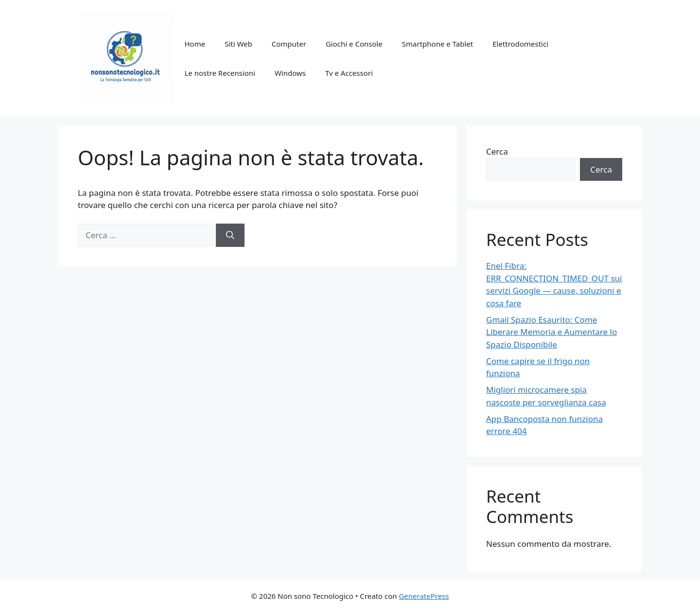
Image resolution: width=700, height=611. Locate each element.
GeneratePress (424, 596)
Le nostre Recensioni (219, 73)
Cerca (497, 151)
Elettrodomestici (520, 44)
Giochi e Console (354, 44)
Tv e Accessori (349, 73)
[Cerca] (230, 235)
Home (195, 44)
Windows (290, 73)
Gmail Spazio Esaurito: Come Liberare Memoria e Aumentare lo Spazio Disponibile (551, 332)
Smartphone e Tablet (437, 44)
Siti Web (238, 44)
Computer (289, 44)
